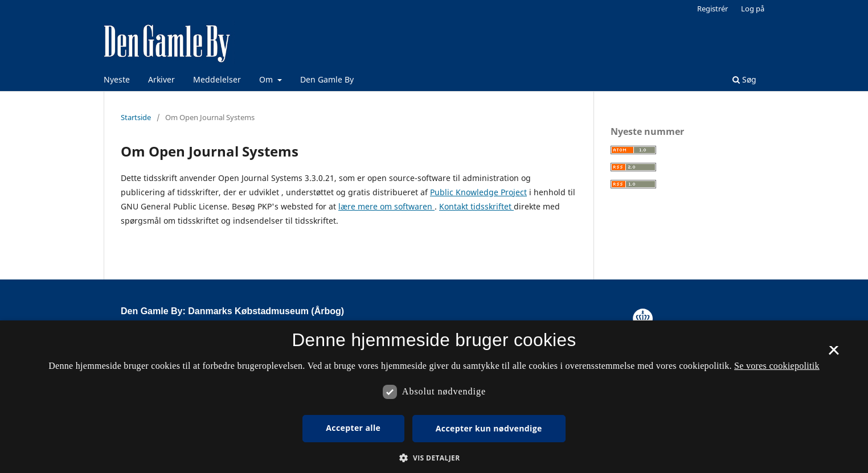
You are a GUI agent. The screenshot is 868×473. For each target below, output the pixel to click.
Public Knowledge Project (478, 192)
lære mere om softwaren (386, 206)
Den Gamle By (327, 79)
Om (267, 79)
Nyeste (117, 79)
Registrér (713, 9)
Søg (744, 79)
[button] (434, 458)
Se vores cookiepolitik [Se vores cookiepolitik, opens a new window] (777, 366)
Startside (136, 117)
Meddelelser (217, 79)
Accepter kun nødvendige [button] (489, 428)
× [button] (834, 354)
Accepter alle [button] (353, 428)
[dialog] (434, 397)
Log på (753, 9)
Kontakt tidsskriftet (476, 206)
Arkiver (161, 79)
